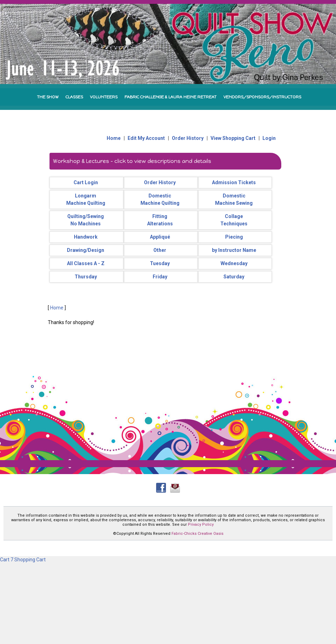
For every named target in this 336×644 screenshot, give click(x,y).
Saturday (234, 277)
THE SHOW (48, 97)
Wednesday (234, 263)
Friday (160, 277)
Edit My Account (146, 138)
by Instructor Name (234, 250)
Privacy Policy (201, 525)
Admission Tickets (234, 182)
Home (114, 138)
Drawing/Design (86, 250)
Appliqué (160, 237)
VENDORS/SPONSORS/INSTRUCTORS (262, 97)
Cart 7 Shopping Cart (23, 560)
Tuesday (160, 263)
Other (160, 250)
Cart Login (86, 182)
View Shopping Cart (233, 138)
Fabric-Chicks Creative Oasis (197, 534)
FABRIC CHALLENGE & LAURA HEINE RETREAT (170, 97)
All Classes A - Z (86, 263)
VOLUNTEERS (104, 97)
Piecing (234, 237)
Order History (188, 138)
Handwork (86, 237)
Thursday (86, 277)
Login (269, 138)
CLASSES (74, 97)
